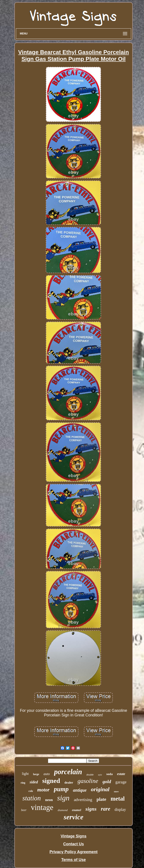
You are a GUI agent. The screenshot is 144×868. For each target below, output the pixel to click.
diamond (63, 810)
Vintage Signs (74, 836)
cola (31, 791)
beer (24, 810)
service (74, 817)
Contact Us (74, 844)
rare (106, 809)
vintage (42, 807)
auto (47, 774)
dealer (69, 782)
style (100, 775)
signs (91, 809)
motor (43, 790)
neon (49, 800)
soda (109, 774)
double (90, 775)
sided (34, 782)
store (116, 791)
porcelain (68, 772)
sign (63, 798)
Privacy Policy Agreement (73, 852)
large (36, 774)
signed (51, 781)
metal (118, 799)
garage (121, 782)
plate (101, 799)
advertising (83, 800)
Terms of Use (74, 860)
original (100, 789)
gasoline (88, 781)
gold (107, 782)
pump (61, 789)
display (120, 810)
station (32, 798)
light (25, 774)
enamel (76, 810)
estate (121, 774)
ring (23, 783)
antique (80, 790)
